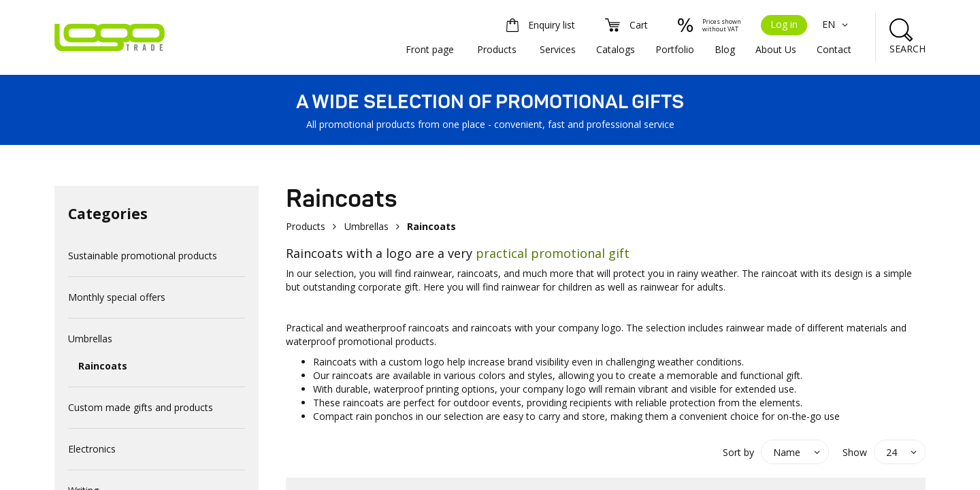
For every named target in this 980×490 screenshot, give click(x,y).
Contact (834, 49)
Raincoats (103, 366)
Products (497, 49)
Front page (430, 49)
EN (837, 24)
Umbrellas (90, 339)
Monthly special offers (117, 297)
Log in (784, 24)
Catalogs (616, 49)
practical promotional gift (553, 253)
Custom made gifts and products (141, 407)
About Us (776, 49)
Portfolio (675, 49)
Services (558, 49)
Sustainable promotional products (143, 256)
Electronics (92, 449)
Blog (725, 49)
